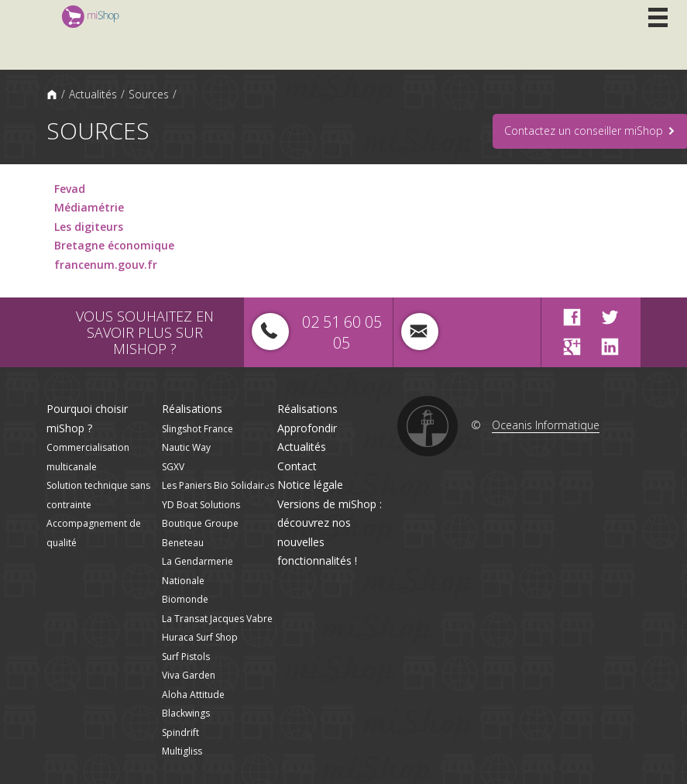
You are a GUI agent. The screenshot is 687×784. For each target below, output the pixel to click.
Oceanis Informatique (546, 425)
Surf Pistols (186, 657)
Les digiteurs (89, 227)
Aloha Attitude (193, 695)
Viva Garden (189, 675)
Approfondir (307, 428)
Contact (297, 466)
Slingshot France (198, 429)
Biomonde (185, 599)
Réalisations (192, 409)
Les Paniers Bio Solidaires (218, 485)
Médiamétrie (89, 207)
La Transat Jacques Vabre (217, 619)
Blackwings (186, 713)
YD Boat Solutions (201, 505)
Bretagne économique (114, 245)
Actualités (93, 94)
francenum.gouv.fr (106, 265)
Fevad (70, 189)
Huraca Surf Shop (200, 637)
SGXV (173, 467)
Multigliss (182, 751)
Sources (149, 94)
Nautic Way (186, 447)
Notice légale (310, 485)
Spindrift (180, 732)
